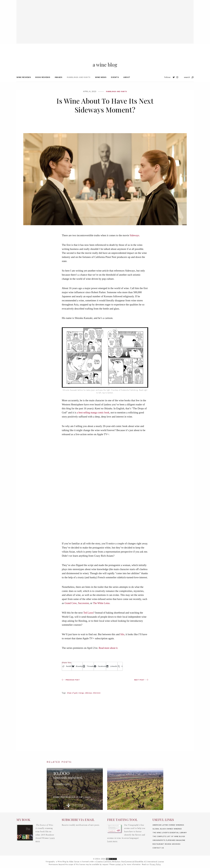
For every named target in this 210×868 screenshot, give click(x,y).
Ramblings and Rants (79, 83)
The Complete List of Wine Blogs (171, 841)
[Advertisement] (105, 19)
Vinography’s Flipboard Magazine (171, 845)
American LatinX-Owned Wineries (170, 830)
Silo (122, 640)
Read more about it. (109, 653)
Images (58, 83)
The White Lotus (103, 609)
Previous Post (71, 685)
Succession (84, 609)
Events (115, 83)
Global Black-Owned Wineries (169, 833)
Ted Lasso (89, 618)
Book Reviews (43, 83)
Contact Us (159, 852)
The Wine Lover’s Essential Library (172, 837)
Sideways (91, 698)
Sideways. (135, 241)
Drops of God (73, 698)
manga (83, 698)
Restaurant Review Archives (168, 849)
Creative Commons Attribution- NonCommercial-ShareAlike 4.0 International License (130, 866)
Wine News (101, 83)
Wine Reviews (24, 83)
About (127, 83)
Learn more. (112, 846)
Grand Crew (71, 609)
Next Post (141, 685)
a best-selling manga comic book (94, 418)
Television (100, 698)
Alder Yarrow (74, 866)
